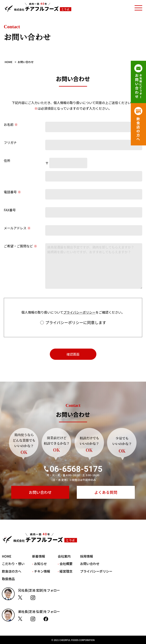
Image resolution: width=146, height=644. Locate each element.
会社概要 (66, 564)
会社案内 (64, 556)
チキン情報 (42, 571)
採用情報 (86, 556)
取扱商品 (8, 579)
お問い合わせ (40, 492)
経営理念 (66, 571)
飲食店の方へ (12, 571)
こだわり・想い (13, 564)
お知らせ (40, 564)
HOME (7, 556)
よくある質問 (106, 492)
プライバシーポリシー (79, 312)
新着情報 (39, 556)
